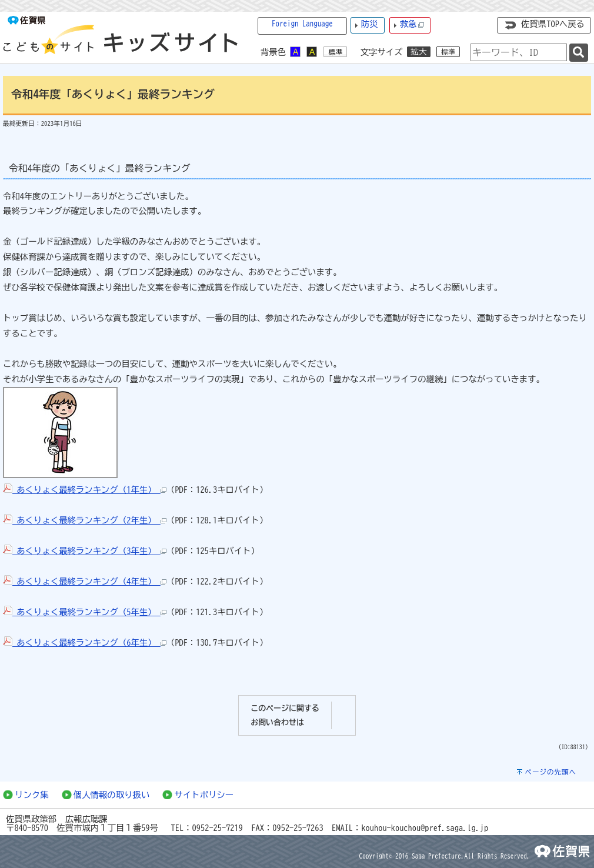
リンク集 (32, 795)
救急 (412, 24)
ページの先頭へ (550, 772)
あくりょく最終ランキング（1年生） (85, 490)
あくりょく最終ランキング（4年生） (85, 581)
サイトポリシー (204, 795)
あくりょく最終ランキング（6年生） (85, 642)
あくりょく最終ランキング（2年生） (85, 520)
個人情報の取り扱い (112, 795)
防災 (370, 24)
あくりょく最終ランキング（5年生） (85, 612)
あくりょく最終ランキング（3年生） (85, 551)
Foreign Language (302, 24)
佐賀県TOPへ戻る (553, 24)
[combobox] (519, 52)
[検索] (579, 53)
